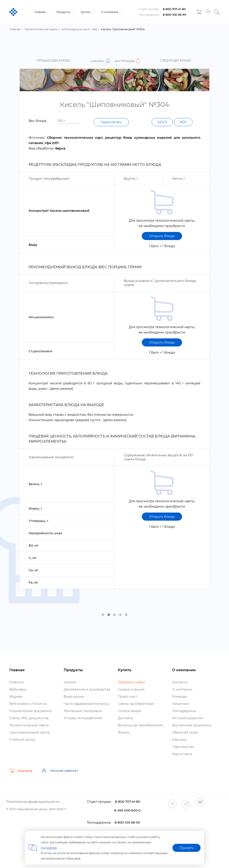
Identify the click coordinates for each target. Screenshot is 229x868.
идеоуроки (74, 697)
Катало (70, 682)
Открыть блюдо (162, 236)
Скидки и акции (131, 689)
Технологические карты (29, 725)
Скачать (100, 61)
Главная (42, 12)
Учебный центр (22, 740)
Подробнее (49, 848)
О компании (111, 12)
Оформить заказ (131, 682)
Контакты (180, 682)
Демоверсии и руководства (87, 689)
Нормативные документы (31, 711)
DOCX (162, 122)
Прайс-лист (128, 697)
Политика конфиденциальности (33, 802)
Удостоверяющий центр (30, 732)
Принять (187, 848)
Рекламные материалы (83, 711)
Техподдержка (184, 711)
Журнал (16, 697)
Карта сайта (182, 754)
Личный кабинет (60, 771)
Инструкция (128, 61)
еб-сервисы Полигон (28, 704)
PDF (183, 122)
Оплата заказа (129, 711)
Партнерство (183, 747)
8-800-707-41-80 (174, 9)
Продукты (65, 12)
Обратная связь (185, 732)
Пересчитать (111, 122)
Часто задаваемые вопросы (87, 704)
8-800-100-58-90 (174, 15)
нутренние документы (192, 725)
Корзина (21, 771)
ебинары (18, 689)
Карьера (179, 740)
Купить (87, 12)
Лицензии (181, 704)
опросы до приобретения (140, 725)
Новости (17, 682)
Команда (179, 697)
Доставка (125, 718)
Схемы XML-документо (29, 718)
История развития (188, 718)
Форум (124, 732)
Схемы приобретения (136, 704)
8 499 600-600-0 (127, 810)
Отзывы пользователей (83, 718)
